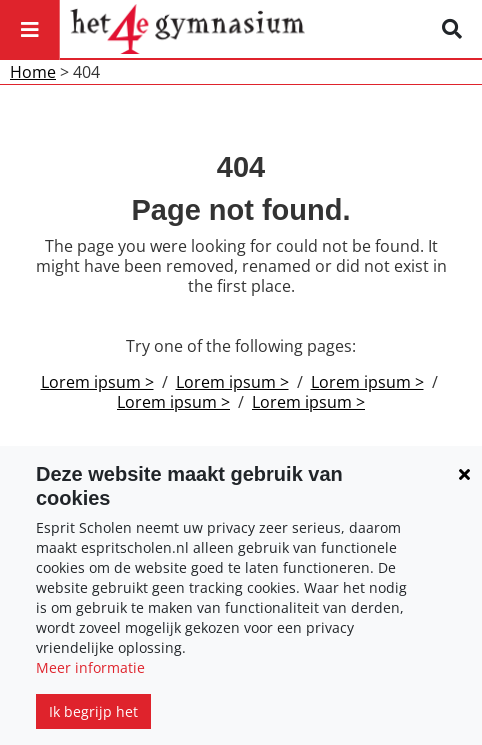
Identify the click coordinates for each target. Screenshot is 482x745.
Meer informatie (90, 667)
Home (33, 72)
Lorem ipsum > (97, 382)
